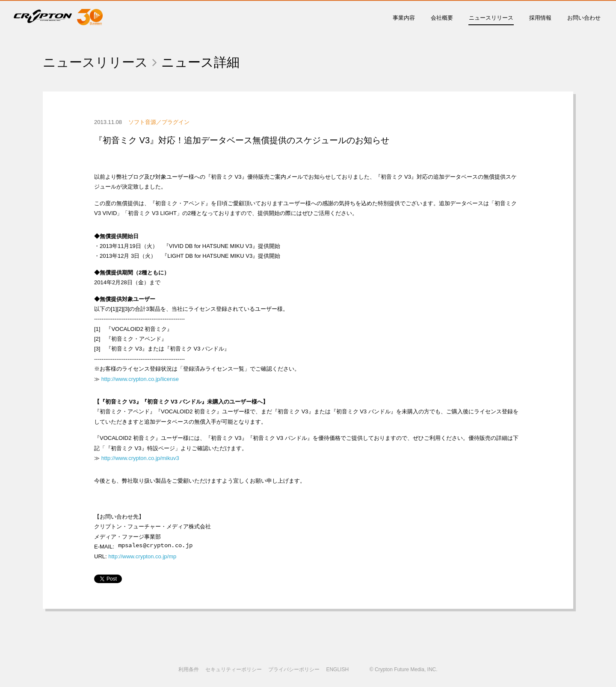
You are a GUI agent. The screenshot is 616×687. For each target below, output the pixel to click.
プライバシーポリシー (294, 669)
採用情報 (540, 18)
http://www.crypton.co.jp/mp (142, 556)
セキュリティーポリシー (234, 669)
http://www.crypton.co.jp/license (140, 379)
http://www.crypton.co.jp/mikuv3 (140, 458)
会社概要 (442, 18)
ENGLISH (337, 669)
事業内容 (404, 18)
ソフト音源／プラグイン (159, 122)
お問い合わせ (584, 18)
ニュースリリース (491, 18)
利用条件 (189, 669)
